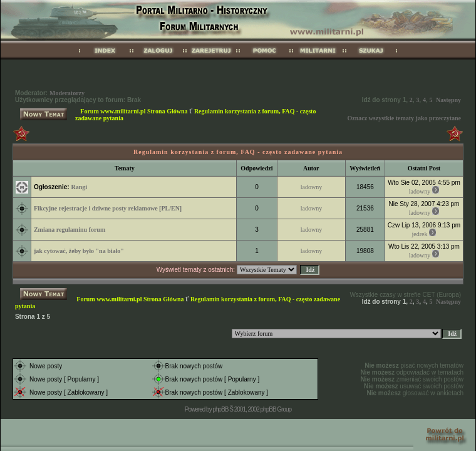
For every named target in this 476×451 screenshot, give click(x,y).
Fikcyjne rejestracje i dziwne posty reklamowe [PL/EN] (108, 208)
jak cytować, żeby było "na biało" (79, 251)
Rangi (79, 187)
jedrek (420, 234)
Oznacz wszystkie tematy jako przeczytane (404, 118)
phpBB (220, 409)
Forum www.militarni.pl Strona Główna (134, 111)
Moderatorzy (67, 93)
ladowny (311, 187)
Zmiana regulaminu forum (70, 230)
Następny (448, 100)
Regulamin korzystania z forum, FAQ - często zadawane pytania (238, 152)
